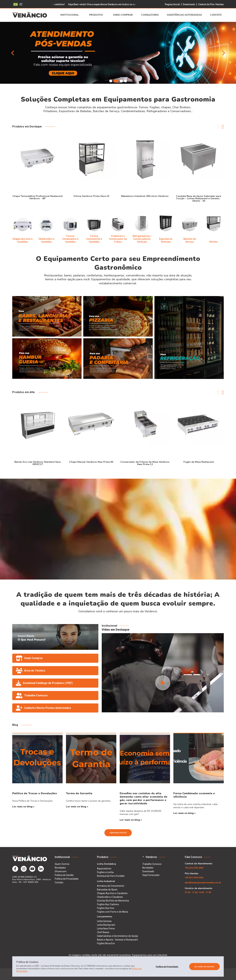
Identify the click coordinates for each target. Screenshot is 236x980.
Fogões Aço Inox (106, 908)
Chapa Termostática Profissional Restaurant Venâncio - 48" (38, 197)
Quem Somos (62, 864)
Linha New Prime (106, 929)
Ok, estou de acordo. (204, 967)
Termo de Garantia (79, 793)
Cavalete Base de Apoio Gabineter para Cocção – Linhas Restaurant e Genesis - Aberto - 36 (199, 198)
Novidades (60, 868)
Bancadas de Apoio (107, 890)
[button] (111, 81)
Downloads (189, 4)
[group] (118, 53)
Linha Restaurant (106, 925)
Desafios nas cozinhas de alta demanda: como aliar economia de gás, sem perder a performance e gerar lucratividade (144, 798)
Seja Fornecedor (151, 875)
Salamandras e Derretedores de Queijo (118, 936)
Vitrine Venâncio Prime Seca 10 (91, 196)
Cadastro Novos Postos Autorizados (43, 708)
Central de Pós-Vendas (211, 4)
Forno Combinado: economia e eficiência (194, 795)
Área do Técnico (30, 671)
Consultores (150, 15)
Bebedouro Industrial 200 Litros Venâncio (145, 196)
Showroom (61, 871)
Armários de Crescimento (111, 886)
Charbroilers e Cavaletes (110, 897)
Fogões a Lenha (105, 872)
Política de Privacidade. (167, 967)
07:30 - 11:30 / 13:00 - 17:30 (198, 892)
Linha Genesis (104, 921)
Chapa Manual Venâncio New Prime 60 (91, 462)
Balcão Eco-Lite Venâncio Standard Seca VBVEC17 (38, 463)
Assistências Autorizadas (184, 15)
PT (18, 4)
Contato (217, 15)
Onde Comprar (123, 15)
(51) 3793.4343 (194, 878)
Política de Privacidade (67, 879)
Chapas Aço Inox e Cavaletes (112, 893)
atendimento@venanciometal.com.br (203, 883)
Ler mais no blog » (23, 807)
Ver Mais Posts (118, 833)
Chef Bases (103, 932)
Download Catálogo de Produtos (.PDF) (44, 683)
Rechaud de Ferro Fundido (111, 876)
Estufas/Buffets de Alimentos (113, 901)
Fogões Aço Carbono (108, 904)
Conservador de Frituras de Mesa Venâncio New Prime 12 (145, 463)
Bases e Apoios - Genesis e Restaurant (117, 940)
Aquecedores (104, 869)
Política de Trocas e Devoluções (35, 793)
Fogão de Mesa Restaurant (199, 462)
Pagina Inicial (172, 4)
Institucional (71, 15)
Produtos (97, 15)
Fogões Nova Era (106, 943)
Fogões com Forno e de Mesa (112, 912)
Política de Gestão (64, 875)
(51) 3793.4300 (194, 868)
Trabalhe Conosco (32, 696)
